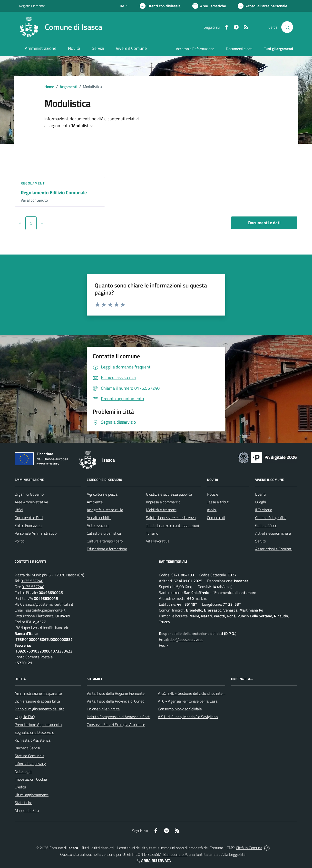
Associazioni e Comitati (274, 549)
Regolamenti (33, 183)
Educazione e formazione (107, 549)
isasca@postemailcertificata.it (49, 604)
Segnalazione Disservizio (34, 732)
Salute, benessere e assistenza (171, 518)
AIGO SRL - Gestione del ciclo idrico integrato (195, 693)
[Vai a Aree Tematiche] (209, 6)
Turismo (152, 533)
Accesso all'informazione (195, 49)
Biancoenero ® (175, 854)
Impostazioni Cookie (31, 779)
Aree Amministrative (31, 502)
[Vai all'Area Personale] (262, 6)
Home (49, 87)
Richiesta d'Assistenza (33, 740)
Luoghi (261, 502)
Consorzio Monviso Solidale (180, 709)
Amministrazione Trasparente (38, 693)
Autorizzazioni (98, 525)
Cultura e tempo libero (105, 541)
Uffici (19, 510)
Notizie (213, 494)
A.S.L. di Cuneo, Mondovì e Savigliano (188, 717)
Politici (20, 541)
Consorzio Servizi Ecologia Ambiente (116, 725)
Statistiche (23, 803)
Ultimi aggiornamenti (32, 795)
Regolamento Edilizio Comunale (54, 192)
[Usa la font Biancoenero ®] (160, 6)
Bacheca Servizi (27, 748)
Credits (20, 787)
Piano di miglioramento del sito (39, 709)
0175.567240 (32, 581)
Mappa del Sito (27, 810)
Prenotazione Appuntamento (38, 725)
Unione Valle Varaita (103, 709)
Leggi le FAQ (25, 717)
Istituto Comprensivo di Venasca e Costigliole (123, 717)
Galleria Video (266, 525)
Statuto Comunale (29, 756)
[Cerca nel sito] (287, 27)
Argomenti (68, 87)
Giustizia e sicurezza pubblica (169, 494)
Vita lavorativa (158, 541)
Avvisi (212, 510)
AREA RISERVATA (153, 860)
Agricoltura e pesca (102, 494)
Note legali (23, 771)
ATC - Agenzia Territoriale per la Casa (188, 701)
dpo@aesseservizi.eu (186, 639)
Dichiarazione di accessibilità (37, 701)
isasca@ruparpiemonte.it (45, 610)
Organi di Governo (29, 494)
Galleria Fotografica (271, 518)
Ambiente (95, 502)
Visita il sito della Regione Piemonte (116, 693)
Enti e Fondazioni (29, 525)
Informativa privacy (30, 764)
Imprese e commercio (163, 502)
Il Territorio (264, 510)
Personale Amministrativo (36, 533)
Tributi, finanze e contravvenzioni (172, 525)
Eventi (260, 494)
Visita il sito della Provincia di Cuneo (116, 701)
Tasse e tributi (218, 502)
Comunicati (216, 518)
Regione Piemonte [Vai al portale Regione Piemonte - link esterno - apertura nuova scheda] (32, 6)
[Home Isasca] (61, 27)
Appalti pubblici (99, 518)
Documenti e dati (264, 223)
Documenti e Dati (29, 518)
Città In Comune (249, 848)
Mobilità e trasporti (161, 510)
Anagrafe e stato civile (105, 510)
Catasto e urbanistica (104, 533)
